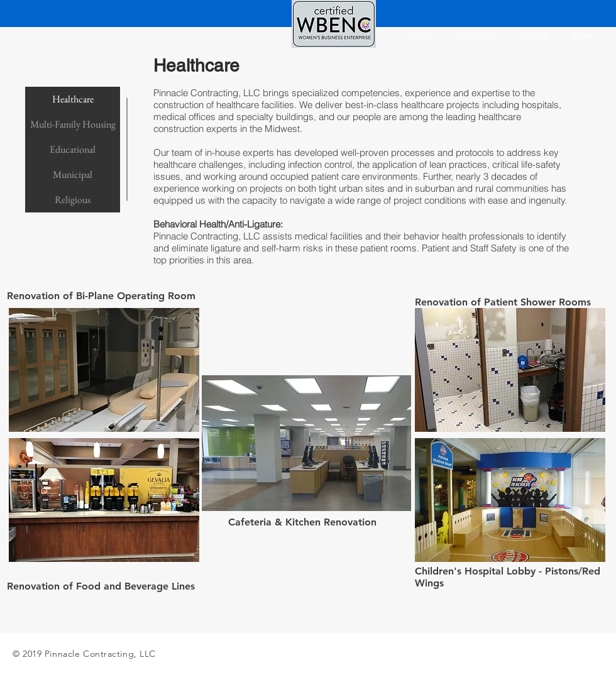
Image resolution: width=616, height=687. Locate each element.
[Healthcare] (73, 99)
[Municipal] (73, 175)
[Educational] (73, 150)
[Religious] (73, 200)
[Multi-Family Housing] (73, 124)
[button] (104, 370)
